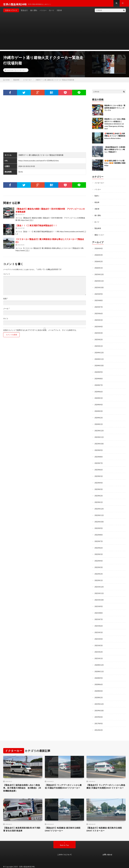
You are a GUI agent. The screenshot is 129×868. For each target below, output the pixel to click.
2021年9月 (99, 602)
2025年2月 (99, 339)
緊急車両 (98, 230)
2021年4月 (99, 634)
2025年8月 (99, 301)
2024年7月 (99, 384)
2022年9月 (99, 525)
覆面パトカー (100, 236)
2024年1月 (99, 423)
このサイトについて (64, 850)
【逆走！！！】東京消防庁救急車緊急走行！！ (36, 227)
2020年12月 (99, 660)
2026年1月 (99, 269)
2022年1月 (99, 576)
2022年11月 (99, 512)
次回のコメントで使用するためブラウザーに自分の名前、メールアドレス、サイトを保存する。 (40, 332)
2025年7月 (99, 307)
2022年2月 (99, 570)
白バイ (52, 12)
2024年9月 (99, 371)
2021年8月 (99, 608)
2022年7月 (99, 538)
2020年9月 (99, 673)
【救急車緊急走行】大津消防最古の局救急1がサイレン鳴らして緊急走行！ (115, 151)
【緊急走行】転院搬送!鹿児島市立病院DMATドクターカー (64, 825)
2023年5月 (99, 474)
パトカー (43, 12)
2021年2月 (99, 647)
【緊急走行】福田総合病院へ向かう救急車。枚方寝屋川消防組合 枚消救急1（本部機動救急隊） (23, 782)
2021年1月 (99, 653)
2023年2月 (99, 493)
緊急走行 (24, 12)
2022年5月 (99, 551)
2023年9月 (99, 448)
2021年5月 (99, 628)
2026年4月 (99, 249)
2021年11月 (99, 589)
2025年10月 (99, 288)
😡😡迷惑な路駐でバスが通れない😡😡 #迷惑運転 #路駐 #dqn (115, 165)
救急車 (97, 204)
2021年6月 (99, 621)
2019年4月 (99, 711)
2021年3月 (99, 640)
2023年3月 (99, 487)
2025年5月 (99, 320)
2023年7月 (99, 461)
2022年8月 (99, 532)
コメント (7, 276)
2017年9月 (99, 717)
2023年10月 (99, 442)
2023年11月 (99, 435)
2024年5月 (99, 397)
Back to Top (64, 841)
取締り (97, 198)
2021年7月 (99, 615)
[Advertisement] (64, 35)
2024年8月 (99, 378)
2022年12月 (99, 506)
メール (6, 311)
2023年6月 (99, 467)
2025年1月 (99, 346)
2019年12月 (99, 698)
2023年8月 (99, 455)
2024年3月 (99, 410)
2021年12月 (99, 583)
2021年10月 (99, 596)
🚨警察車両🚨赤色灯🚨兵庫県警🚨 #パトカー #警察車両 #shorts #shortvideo (115, 138)
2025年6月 (99, 314)
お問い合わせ (107, 850)
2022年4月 (99, 557)
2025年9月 (99, 294)
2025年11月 (99, 282)
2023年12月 (99, 429)
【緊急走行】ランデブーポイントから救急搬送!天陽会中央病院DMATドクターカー (106, 782)
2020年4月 (99, 685)
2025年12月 (99, 275)
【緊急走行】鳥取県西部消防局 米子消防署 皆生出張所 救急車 (22, 825)
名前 (6, 301)
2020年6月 (99, 679)
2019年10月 (99, 705)
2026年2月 (99, 262)
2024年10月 (99, 365)
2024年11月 (99, 358)
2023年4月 (99, 480)
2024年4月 (99, 403)
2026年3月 (99, 256)
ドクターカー (21, 72)
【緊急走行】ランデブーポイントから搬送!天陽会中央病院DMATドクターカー (64, 782)
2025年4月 (99, 326)
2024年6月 (99, 390)
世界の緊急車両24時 (27, 862)
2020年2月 (99, 692)
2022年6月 (99, 544)
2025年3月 (99, 333)
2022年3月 (99, 564)
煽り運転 (34, 12)
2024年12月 (99, 352)
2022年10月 (99, 519)
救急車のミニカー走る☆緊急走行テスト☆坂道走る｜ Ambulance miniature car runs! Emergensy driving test (115, 126)
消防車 (59, 12)
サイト (6, 321)
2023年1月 (99, 499)
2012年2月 (99, 724)
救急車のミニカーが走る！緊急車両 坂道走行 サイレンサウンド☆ (115, 110)
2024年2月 (99, 416)
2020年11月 (99, 666)
